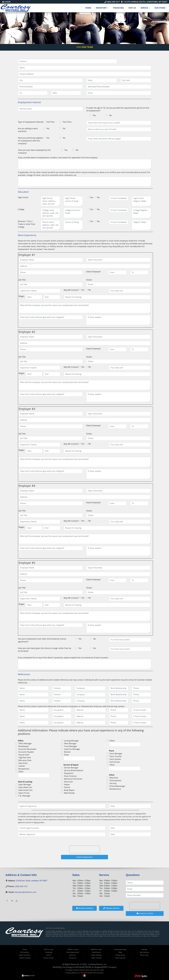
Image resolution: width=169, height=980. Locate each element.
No (111, 115)
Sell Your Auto (49, 949)
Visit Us (132, 8)
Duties (89, 280)
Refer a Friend (96, 958)
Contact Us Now (145, 913)
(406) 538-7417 (112, 2)
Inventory (102, 8)
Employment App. (120, 949)
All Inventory (25, 952)
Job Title (22, 280)
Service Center (49, 958)
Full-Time (50, 122)
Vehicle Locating (25, 958)
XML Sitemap (144, 952)
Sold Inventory (120, 958)
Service (145, 8)
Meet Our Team (96, 949)
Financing (118, 8)
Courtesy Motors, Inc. (97, 964)
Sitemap (144, 949)
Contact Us (73, 958)
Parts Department (73, 952)
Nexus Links (144, 955)
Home (88, 8)
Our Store (161, 8)
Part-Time (67, 122)
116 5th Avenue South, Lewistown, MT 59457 (144, 2)
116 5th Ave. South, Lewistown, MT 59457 (32, 881)
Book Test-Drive (25, 955)
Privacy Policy (120, 955)
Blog (120, 952)
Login (6, 2)
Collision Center (73, 949)
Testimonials (96, 952)
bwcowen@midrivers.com (26, 892)
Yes (94, 115)
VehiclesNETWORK (83, 967)
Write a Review (96, 955)
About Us (73, 955)
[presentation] (84, 849)
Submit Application (85, 857)
